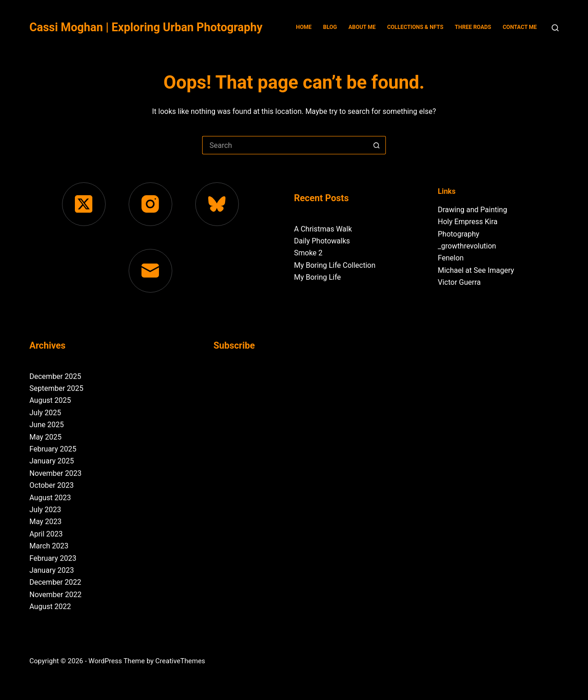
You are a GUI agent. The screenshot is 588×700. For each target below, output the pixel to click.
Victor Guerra (459, 282)
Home (304, 27)
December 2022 (55, 582)
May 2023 (45, 522)
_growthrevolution (467, 246)
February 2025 (53, 449)
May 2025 (45, 437)
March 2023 (49, 546)
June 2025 (47, 425)
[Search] (555, 28)
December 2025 (55, 376)
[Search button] (377, 145)
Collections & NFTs (415, 27)
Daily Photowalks (322, 241)
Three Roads (473, 27)
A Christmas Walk (323, 229)
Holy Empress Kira (468, 222)
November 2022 (55, 595)
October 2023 (51, 485)
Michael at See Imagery (476, 270)
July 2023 (45, 510)
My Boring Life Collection (335, 265)
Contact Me (520, 27)
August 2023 (50, 498)
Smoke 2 (308, 253)
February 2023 (53, 558)
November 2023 (55, 473)
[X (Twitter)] (84, 204)
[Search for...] (285, 145)
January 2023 (52, 570)
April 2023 (46, 534)
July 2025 (45, 413)
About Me (362, 27)
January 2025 (52, 461)
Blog (330, 27)
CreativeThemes (180, 661)
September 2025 (57, 388)
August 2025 (50, 400)
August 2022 (50, 607)
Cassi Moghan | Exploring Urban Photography (146, 27)
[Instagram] (150, 204)
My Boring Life (317, 277)
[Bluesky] (217, 204)
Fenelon (451, 258)
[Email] (150, 271)
